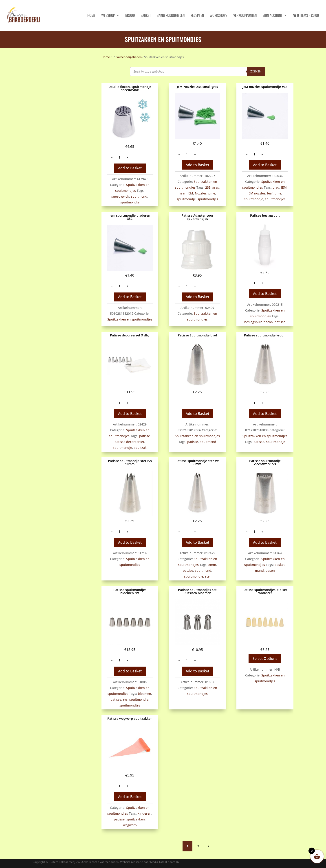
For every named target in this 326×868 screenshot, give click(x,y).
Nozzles (201, 193)
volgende (208, 846)
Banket (146, 16)
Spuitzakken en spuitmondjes (130, 319)
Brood (130, 16)
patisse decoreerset (129, 442)
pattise (188, 570)
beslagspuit (253, 322)
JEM (190, 193)
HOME (91, 16)
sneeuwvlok (120, 196)
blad (276, 187)
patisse (280, 322)
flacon (268, 322)
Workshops (219, 16)
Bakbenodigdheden (171, 16)
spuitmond (139, 196)
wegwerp (130, 825)
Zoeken (256, 71)
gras (216, 187)
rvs (125, 699)
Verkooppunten (245, 16)
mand (259, 570)
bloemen (144, 694)
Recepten (197, 16)
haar (182, 193)
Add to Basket (130, 168)
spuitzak (140, 448)
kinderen (144, 813)
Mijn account (272, 16)
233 (208, 187)
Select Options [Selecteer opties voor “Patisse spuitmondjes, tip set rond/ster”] (265, 659)
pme (212, 193)
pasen (270, 570)
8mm (212, 565)
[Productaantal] (119, 157)
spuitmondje (130, 202)
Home (106, 57)
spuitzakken (136, 819)
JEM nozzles (257, 193)
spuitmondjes (208, 199)
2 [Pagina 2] (198, 846)
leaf (270, 193)
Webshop (108, 16)
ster (208, 576)
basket (280, 565)
